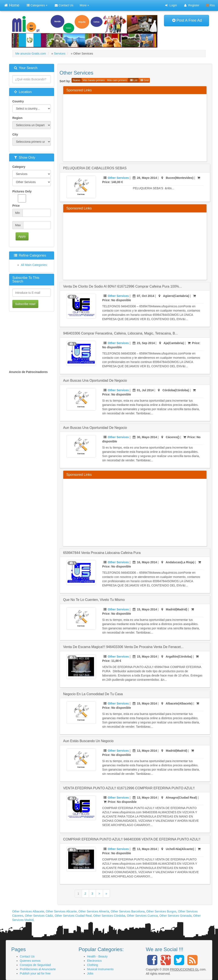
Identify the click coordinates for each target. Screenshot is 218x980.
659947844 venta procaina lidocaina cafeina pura (102, 553)
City (15, 134)
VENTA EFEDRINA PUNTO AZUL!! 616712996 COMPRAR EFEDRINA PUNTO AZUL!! (129, 788)
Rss (210, 5)
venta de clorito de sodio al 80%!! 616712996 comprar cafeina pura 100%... (123, 286)
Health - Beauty (97, 956)
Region (17, 118)
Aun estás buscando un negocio (88, 741)
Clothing (93, 965)
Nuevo (77, 80)
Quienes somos (30, 961)
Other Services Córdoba (109, 916)
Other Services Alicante (61, 911)
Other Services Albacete (28, 911)
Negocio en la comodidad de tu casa (93, 694)
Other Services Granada (176, 916)
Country (18, 101)
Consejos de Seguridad (35, 965)
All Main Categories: (34, 265)
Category (19, 167)
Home (12, 5)
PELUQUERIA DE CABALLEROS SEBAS (95, 168)
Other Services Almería (94, 911)
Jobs (90, 973)
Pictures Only (22, 196)
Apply (22, 236)
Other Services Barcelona (128, 911)
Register (192, 5)
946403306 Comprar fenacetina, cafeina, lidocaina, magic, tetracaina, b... (121, 333)
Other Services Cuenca (142, 916)
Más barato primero (94, 80)
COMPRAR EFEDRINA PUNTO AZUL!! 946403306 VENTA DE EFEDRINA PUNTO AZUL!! (132, 839)
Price (16, 206)
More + (85, 5)
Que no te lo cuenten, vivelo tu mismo (94, 600)
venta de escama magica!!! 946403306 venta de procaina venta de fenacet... (123, 647)
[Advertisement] (142, 127)
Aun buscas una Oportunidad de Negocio (95, 381)
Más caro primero (117, 80)
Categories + (37, 5)
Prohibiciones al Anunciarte (38, 969)
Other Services (118, 178)
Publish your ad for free (35, 973)
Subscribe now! (25, 304)
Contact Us (64, 5)
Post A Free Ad (187, 20)
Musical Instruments (100, 969)
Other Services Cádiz (39, 916)
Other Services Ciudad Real (73, 916)
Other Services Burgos (161, 911)
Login (171, 5)
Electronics (94, 961)
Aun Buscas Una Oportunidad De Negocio (95, 428)
